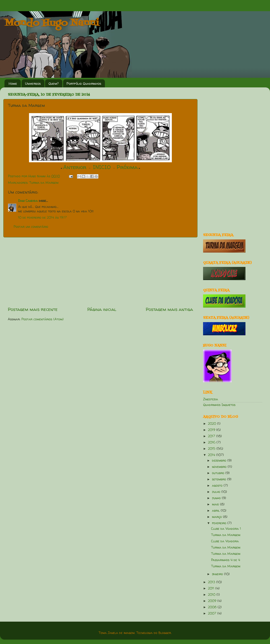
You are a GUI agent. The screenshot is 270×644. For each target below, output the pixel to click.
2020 (213, 424)
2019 (212, 430)
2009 (213, 601)
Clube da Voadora (225, 541)
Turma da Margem (44, 183)
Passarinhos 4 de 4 (226, 560)
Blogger (165, 633)
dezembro (220, 460)
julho (217, 492)
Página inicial (102, 309)
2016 (212, 442)
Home (13, 83)
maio (216, 504)
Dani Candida (28, 201)
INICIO (102, 167)
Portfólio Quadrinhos (84, 83)
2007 (213, 613)
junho (217, 498)
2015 (212, 449)
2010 (212, 595)
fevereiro (220, 523)
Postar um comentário (31, 227)
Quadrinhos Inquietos (219, 405)
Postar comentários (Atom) (43, 319)
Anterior (75, 167)
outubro (219, 473)
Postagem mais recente (33, 309)
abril (216, 511)
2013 (212, 582)
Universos (33, 83)
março (217, 517)
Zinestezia (211, 399)
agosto (218, 486)
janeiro (218, 574)
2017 (212, 436)
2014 (212, 455)
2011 (212, 588)
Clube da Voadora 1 (226, 529)
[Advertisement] (100, 272)
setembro (220, 479)
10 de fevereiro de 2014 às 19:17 (42, 217)
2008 (213, 607)
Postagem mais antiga (169, 309)
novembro (220, 467)
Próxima (127, 167)
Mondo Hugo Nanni (52, 23)
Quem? (54, 83)
